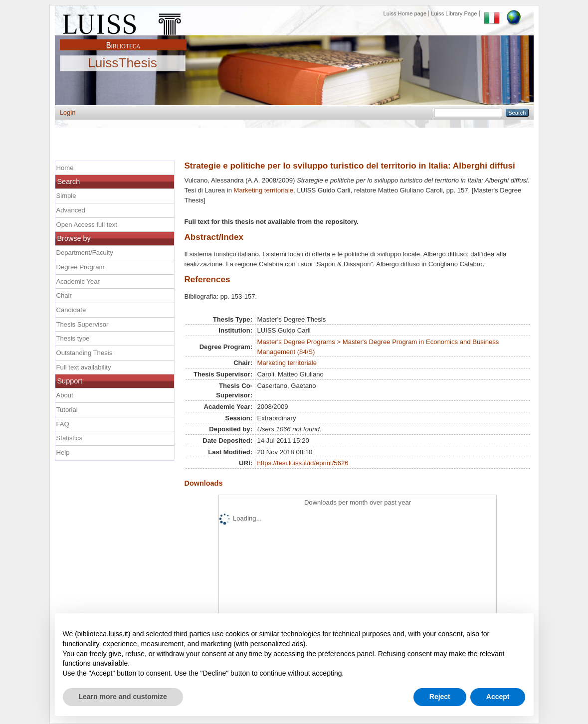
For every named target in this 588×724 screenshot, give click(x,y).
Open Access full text (87, 225)
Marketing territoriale (264, 190)
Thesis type (73, 338)
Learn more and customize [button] (123, 697)
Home (65, 168)
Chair (64, 295)
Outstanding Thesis (85, 353)
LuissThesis (122, 63)
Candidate (71, 310)
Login (68, 112)
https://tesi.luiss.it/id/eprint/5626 (303, 463)
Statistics (69, 438)
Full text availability (84, 367)
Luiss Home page (405, 13)
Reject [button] (440, 697)
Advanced (71, 210)
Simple (66, 196)
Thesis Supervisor (83, 324)
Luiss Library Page (454, 13)
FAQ (63, 424)
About (65, 395)
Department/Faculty (85, 253)
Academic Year (78, 281)
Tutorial (67, 410)
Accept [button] (498, 697)
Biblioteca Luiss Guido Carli (123, 39)
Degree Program (81, 267)
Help (63, 452)
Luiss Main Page (123, 22)
